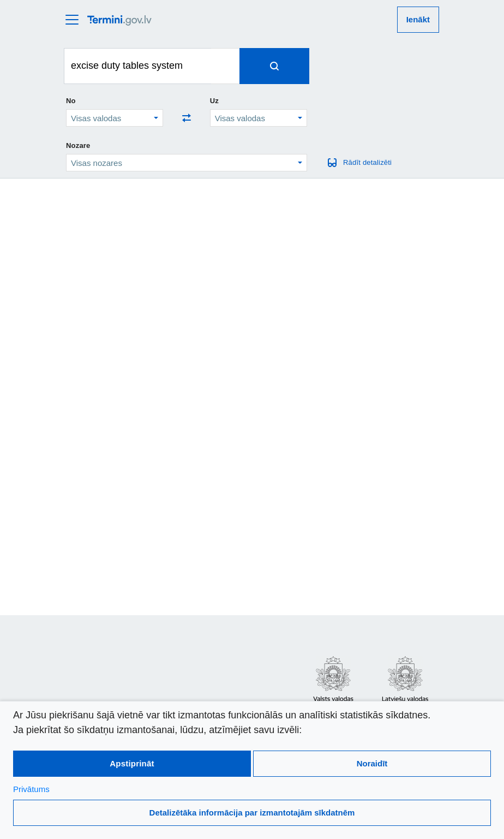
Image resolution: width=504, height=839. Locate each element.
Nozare (78, 145)
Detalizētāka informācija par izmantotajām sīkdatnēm (252, 813)
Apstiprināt (132, 763)
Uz (214, 101)
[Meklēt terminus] (138, 66)
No (71, 101)
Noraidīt (372, 763)
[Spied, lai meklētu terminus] (274, 66)
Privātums (31, 789)
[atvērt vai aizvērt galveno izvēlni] (75, 20)
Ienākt (418, 19)
